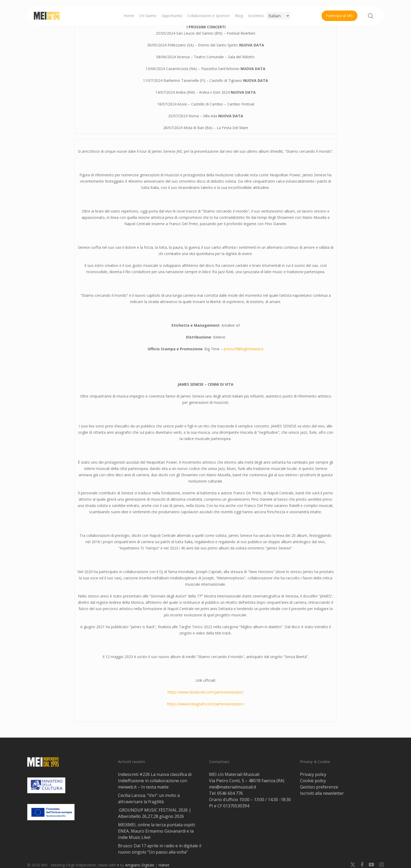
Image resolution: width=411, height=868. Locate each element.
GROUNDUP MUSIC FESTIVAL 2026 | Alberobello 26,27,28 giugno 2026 (155, 813)
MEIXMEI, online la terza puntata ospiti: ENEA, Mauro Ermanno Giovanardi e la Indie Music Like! (157, 831)
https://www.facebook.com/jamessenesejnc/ (206, 692)
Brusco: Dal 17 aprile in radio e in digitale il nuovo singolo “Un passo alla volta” (160, 849)
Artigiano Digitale (140, 865)
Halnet (164, 865)
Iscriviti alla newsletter (322, 793)
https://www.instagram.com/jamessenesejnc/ (206, 704)
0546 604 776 (230, 793)
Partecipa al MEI (340, 16)
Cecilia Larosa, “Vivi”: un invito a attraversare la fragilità (149, 798)
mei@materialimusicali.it (233, 787)
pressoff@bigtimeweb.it (244, 349)
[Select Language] (279, 16)
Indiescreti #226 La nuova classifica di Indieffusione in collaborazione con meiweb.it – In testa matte (155, 781)
